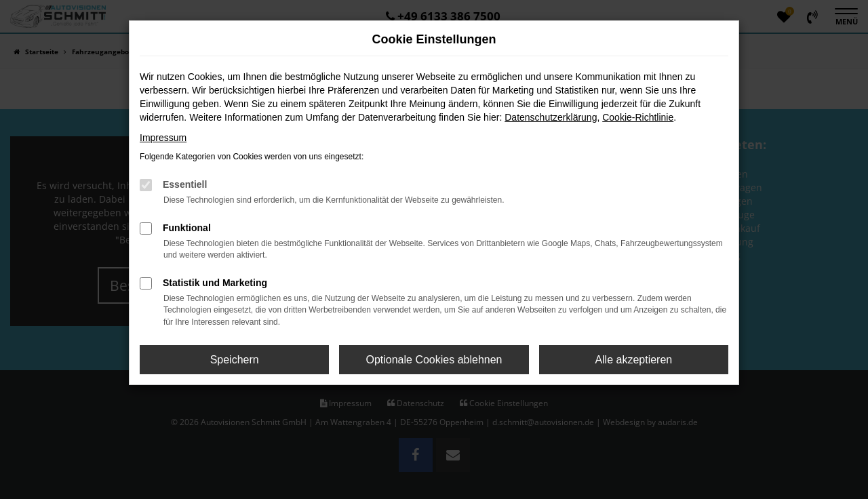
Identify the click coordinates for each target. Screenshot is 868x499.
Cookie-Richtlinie (638, 117)
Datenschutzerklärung (551, 117)
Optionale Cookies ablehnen (434, 360)
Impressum (163, 138)
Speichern (235, 360)
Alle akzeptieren (633, 360)
